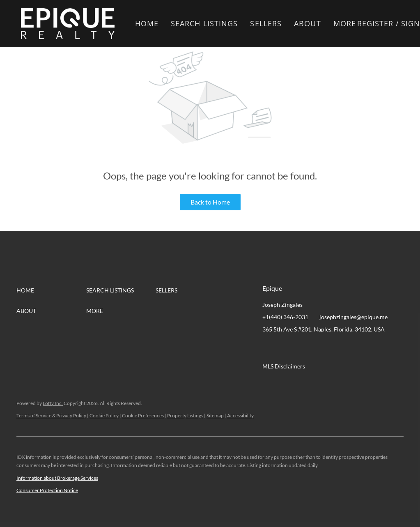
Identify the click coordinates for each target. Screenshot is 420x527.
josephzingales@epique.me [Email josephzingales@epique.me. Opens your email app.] (353, 317)
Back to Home (210, 202)
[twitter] (301, 348)
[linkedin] (285, 348)
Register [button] (375, 23)
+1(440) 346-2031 (285, 317)
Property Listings (185, 415)
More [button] (345, 23)
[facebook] (269, 348)
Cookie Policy (104, 415)
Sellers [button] (266, 23)
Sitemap (215, 415)
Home (147, 23)
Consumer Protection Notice (47, 490)
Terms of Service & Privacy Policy (51, 415)
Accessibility (240, 415)
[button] (68, 24)
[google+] (351, 348)
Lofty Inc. (53, 403)
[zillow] (318, 348)
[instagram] (334, 348)
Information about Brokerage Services (57, 478)
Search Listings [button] (204, 23)
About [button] (308, 23)
